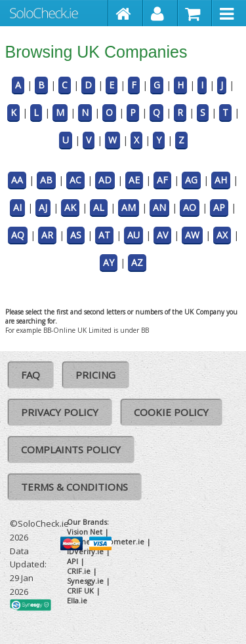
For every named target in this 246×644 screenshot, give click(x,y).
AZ (137, 262)
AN (159, 207)
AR (47, 235)
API (72, 561)
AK (70, 207)
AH (221, 180)
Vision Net (85, 532)
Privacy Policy (60, 412)
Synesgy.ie (85, 581)
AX (222, 235)
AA (17, 180)
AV (162, 235)
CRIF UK (80, 591)
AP (219, 207)
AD (105, 180)
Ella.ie (77, 600)
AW (192, 235)
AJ (43, 207)
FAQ (31, 375)
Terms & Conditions (74, 487)
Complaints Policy (71, 449)
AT (104, 235)
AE (134, 180)
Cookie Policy (171, 412)
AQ (18, 235)
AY (109, 262)
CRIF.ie (79, 571)
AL (99, 207)
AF (162, 180)
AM (129, 207)
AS (76, 235)
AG (191, 180)
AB (46, 180)
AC (75, 180)
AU (133, 235)
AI (17, 207)
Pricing (95, 375)
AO (190, 207)
